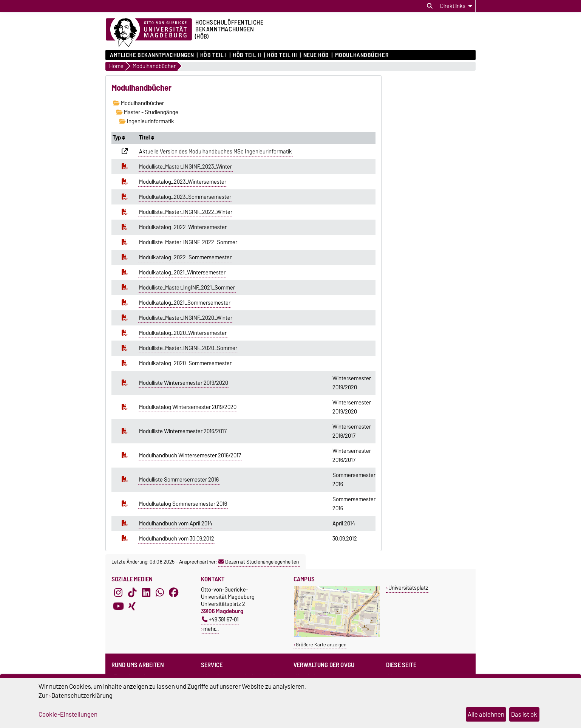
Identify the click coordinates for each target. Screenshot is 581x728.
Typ (119, 138)
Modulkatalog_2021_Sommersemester (185, 303)
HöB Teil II (247, 55)
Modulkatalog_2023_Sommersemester (185, 197)
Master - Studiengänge (147, 112)
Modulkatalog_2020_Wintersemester (183, 333)
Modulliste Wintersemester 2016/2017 (183, 431)
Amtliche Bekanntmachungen (152, 55)
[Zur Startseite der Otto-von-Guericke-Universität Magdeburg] (149, 33)
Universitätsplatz (408, 588)
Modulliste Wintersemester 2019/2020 (184, 383)
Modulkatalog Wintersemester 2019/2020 (188, 407)
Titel (147, 138)
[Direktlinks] (456, 6)
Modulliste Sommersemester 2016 (179, 480)
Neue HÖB (316, 55)
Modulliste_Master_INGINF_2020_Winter (186, 318)
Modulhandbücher (362, 55)
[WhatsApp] (160, 593)
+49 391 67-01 (220, 619)
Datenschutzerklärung (82, 695)
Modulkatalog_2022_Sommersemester (185, 257)
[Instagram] (118, 593)
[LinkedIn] (146, 593)
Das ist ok (524, 714)
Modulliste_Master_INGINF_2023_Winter (185, 167)
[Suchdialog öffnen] (430, 6)
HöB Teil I (214, 55)
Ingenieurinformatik (147, 121)
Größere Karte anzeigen (321, 645)
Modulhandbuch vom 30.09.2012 (177, 539)
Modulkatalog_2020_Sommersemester (185, 363)
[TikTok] (132, 593)
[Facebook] (174, 593)
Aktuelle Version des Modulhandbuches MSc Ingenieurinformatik (216, 152)
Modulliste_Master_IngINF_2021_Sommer (187, 288)
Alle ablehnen (486, 714)
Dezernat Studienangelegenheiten (259, 562)
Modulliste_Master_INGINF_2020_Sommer (188, 348)
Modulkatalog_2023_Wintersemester (183, 182)
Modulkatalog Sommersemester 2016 (183, 504)
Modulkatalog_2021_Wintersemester (182, 273)
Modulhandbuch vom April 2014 (176, 524)
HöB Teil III (282, 55)
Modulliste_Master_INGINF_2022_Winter (186, 212)
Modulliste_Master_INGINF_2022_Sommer (188, 242)
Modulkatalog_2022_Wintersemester (183, 227)
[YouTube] (118, 606)
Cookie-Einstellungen (68, 714)
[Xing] (132, 606)
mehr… (211, 629)
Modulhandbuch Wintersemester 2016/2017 (190, 455)
